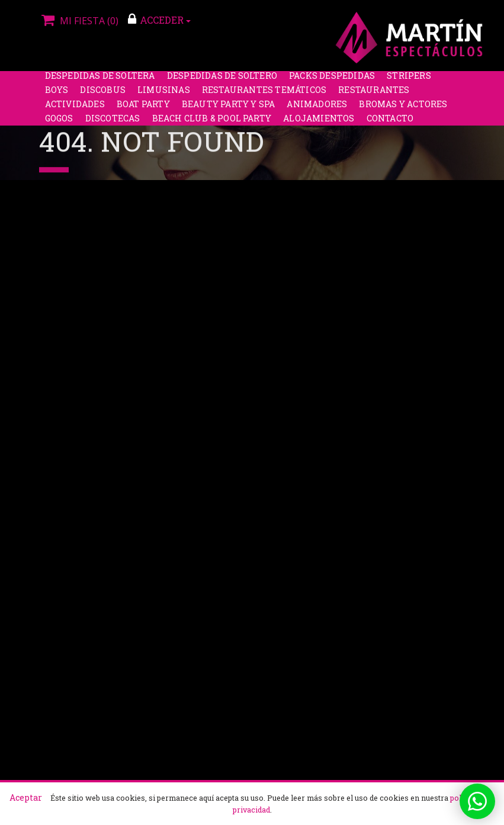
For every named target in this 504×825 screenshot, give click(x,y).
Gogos (59, 123)
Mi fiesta (79, 21)
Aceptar (26, 797)
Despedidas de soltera (100, 81)
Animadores (317, 109)
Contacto (390, 123)
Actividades (75, 109)
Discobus (103, 95)
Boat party (143, 109)
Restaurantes (374, 95)
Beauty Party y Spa (229, 109)
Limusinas (164, 95)
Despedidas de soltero (222, 81)
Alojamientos (319, 123)
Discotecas (113, 123)
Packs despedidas (332, 81)
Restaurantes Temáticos (264, 95)
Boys (57, 95)
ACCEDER (159, 19)
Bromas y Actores (403, 109)
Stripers (409, 81)
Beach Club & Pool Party (212, 123)
